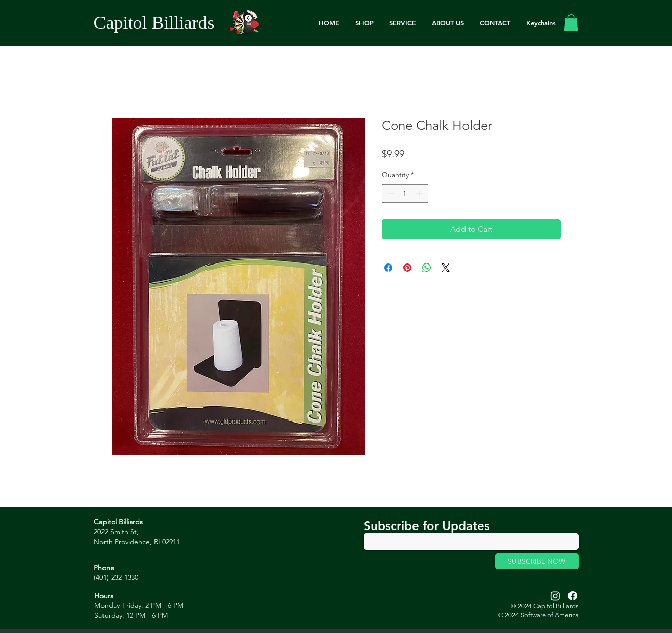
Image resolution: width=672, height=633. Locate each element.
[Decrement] (390, 194)
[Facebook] (573, 596)
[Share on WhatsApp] (427, 268)
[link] (571, 22)
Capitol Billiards (154, 23)
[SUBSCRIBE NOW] (537, 561)
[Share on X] (446, 268)
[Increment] (420, 194)
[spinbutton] (405, 194)
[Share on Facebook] (388, 268)
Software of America (550, 615)
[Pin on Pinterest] (407, 268)
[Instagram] (555, 596)
